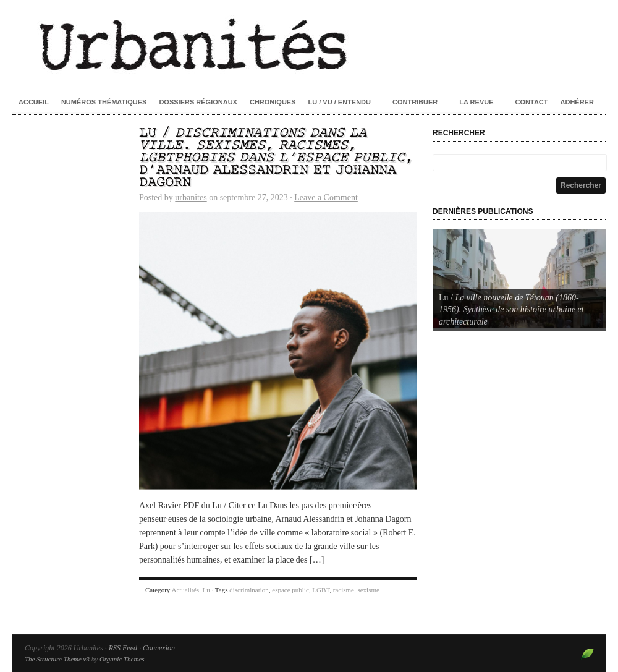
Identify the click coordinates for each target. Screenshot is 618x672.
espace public (290, 590)
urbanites (191, 198)
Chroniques (273, 102)
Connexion (159, 648)
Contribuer (415, 102)
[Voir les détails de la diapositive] (519, 279)
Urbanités (309, 43)
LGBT (321, 590)
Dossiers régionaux (198, 102)
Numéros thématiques (104, 102)
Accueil (34, 102)
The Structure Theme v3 (57, 659)
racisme (344, 590)
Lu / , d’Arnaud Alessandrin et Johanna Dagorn (276, 158)
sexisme (368, 590)
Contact (532, 102)
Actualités (185, 590)
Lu (206, 590)
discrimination (249, 590)
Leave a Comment (326, 198)
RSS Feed (123, 648)
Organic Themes (122, 659)
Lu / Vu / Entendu (340, 102)
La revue (476, 102)
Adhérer (577, 102)
